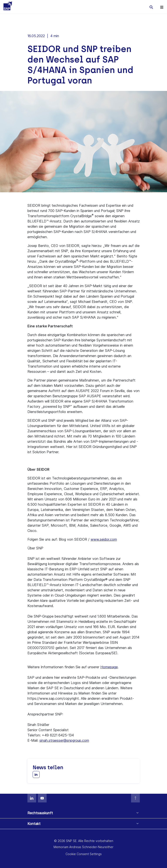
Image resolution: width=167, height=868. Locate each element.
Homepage (109, 667)
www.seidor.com (104, 539)
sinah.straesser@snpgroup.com (64, 740)
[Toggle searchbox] (151, 7)
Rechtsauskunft (40, 813)
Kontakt (34, 824)
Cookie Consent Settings (84, 854)
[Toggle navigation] (162, 7)
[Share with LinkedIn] (36, 774)
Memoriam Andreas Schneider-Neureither (83, 847)
